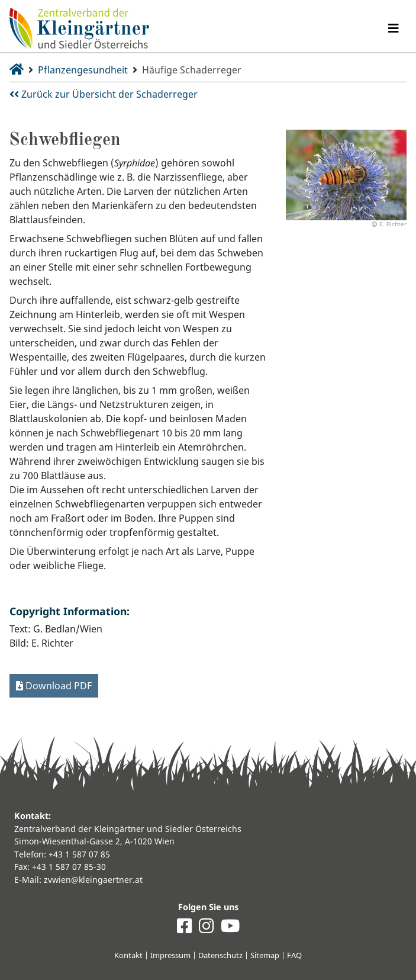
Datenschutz (220, 955)
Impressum (170, 955)
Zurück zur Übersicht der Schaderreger (104, 94)
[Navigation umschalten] (394, 28)
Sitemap (265, 955)
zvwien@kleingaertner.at (93, 880)
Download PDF (54, 686)
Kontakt (128, 955)
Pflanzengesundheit (83, 70)
